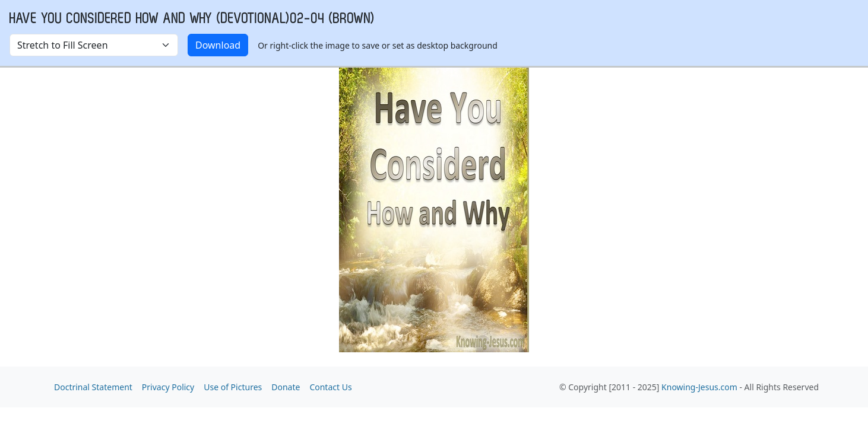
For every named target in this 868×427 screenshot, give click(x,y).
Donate (286, 387)
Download (218, 45)
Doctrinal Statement (93, 387)
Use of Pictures (233, 387)
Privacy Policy (168, 387)
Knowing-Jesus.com (699, 387)
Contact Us (330, 387)
